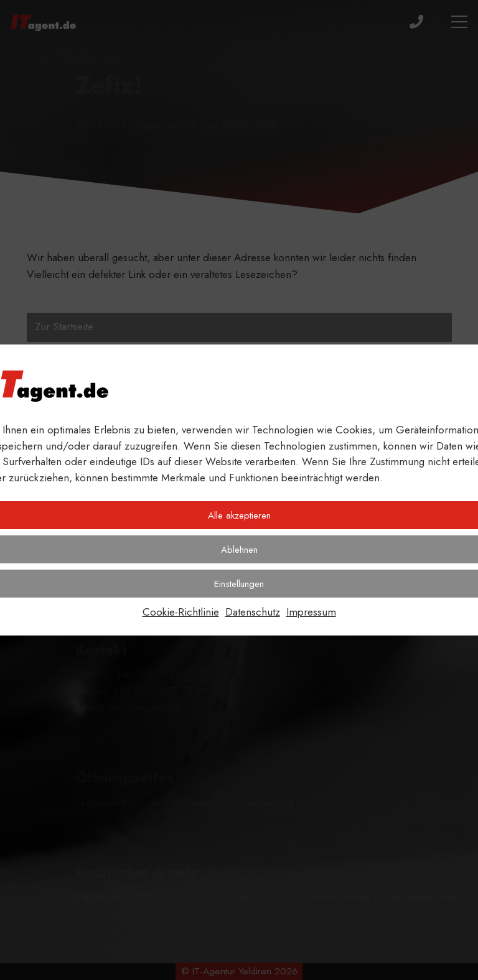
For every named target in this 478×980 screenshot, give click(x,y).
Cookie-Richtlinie (181, 612)
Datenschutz (253, 612)
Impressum (311, 612)
